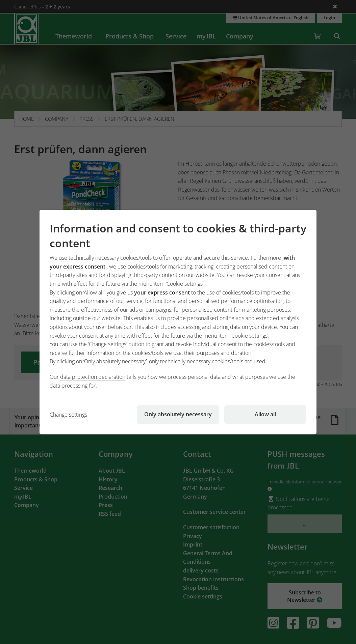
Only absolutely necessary (178, 414)
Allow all (265, 414)
